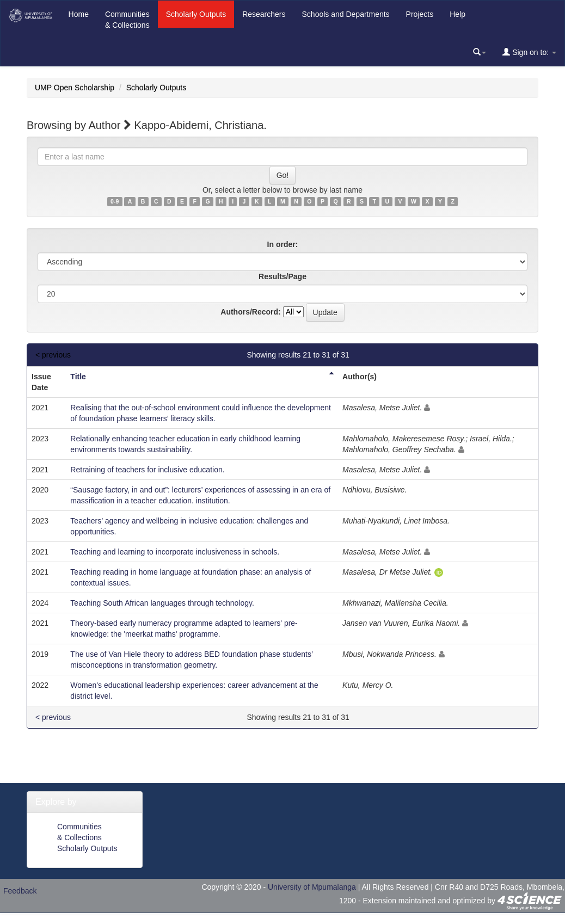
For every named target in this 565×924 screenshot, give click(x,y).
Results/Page (282, 276)
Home (79, 14)
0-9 (115, 201)
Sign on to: (529, 52)
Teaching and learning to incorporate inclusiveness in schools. (175, 552)
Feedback (20, 891)
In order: (283, 244)
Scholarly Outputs (196, 14)
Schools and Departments (346, 14)
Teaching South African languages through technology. (162, 603)
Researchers (264, 14)
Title (78, 377)
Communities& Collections (127, 20)
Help (457, 14)
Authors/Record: (250, 312)
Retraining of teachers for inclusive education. (147, 470)
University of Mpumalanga (312, 887)
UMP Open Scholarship (75, 88)
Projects (420, 14)
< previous (53, 355)
